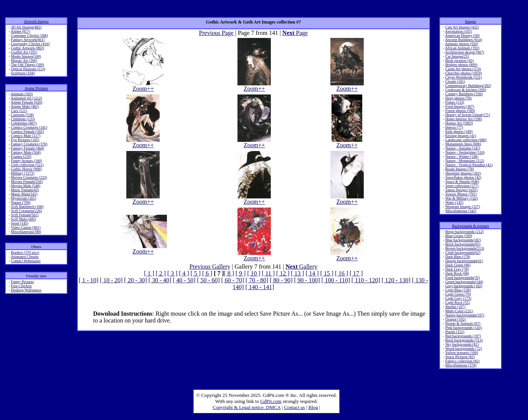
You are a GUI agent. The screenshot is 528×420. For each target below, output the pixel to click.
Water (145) (454, 202)
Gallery (302, 267)
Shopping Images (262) (463, 173)
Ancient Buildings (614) (463, 40)
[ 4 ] (184, 273)
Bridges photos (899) (461, 65)
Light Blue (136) (458, 290)
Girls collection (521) (27, 165)
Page (295, 33)
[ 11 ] (268, 273)
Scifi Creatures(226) (26, 211)
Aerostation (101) (458, 31)
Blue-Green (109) (459, 236)
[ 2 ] (161, 273)
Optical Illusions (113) (28, 69)
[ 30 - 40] (160, 280)
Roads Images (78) (460, 169)
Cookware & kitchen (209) (466, 90)
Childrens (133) (23, 119)
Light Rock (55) (457, 303)
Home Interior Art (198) (464, 119)
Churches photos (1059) (464, 73)
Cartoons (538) (22, 115)
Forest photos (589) (460, 111)
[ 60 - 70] (233, 280)
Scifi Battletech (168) (27, 207)
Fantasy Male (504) (26, 152)
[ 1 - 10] (88, 280)
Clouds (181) (455, 81)
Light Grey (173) (458, 298)
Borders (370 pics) (25, 252)
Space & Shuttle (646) (462, 182)
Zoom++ (143, 86)
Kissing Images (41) (461, 136)
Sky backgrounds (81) (462, 344)
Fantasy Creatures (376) (29, 144)
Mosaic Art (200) (24, 61)
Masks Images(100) (26, 56)
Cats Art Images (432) (462, 27)
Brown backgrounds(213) (465, 248)
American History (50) (462, 35)
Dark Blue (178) (458, 257)
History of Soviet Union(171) (468, 115)
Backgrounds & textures (471, 226)
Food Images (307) (460, 106)
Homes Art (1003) (459, 123)
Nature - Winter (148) (462, 157)
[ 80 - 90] (281, 280)
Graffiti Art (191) (24, 52)
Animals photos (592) (461, 44)
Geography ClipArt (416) (30, 44)
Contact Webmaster (26, 261)
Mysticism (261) (24, 198)
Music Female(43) (25, 190)
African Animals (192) (462, 48)
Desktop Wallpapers (26, 290)
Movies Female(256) (27, 182)
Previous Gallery (210, 267)
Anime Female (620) (26, 102)
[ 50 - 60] (208, 280)
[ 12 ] (283, 273)
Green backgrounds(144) (464, 282)
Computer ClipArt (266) (29, 35)
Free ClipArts (21, 286)
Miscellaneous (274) (461, 365)
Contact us (295, 407)
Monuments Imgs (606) (463, 144)
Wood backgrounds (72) (464, 348)
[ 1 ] (149, 273)
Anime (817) (20, 31)
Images (471, 21)
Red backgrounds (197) (463, 336)
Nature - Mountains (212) (465, 161)
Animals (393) (22, 94)
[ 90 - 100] (307, 280)
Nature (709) (21, 202)
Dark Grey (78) (457, 269)
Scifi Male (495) (24, 219)
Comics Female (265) (27, 131)
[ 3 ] (172, 273)
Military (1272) (23, 173)
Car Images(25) (457, 56)
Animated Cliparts (25, 257)
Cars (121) (19, 111)
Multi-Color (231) (459, 311)
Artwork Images (36, 21)
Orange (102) (456, 319)
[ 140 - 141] (260, 287)
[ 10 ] (254, 273)
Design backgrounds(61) (464, 261)
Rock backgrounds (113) (464, 340)
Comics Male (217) (26, 136)
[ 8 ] (229, 273)
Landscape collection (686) (466, 140)
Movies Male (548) (26, 186)
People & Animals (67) (463, 323)
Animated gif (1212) (26, 98)
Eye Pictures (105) (25, 140)
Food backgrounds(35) (463, 278)
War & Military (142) (462, 198)
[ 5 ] (196, 273)
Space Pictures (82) (460, 357)
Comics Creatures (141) (29, 127)
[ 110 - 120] (366, 280)
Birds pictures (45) (460, 61)
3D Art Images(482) (26, 27)
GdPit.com (271, 401)
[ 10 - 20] (111, 280)
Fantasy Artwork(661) (28, 40)
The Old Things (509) (27, 65)
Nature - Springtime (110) (465, 152)
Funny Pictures (22, 282)
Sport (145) (20, 223)
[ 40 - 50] (184, 280)
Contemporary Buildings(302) (468, 86)
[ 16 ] (342, 273)
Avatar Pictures (36, 88)
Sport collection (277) (462, 186)
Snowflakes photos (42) (463, 177)
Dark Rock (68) (457, 273)
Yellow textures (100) (462, 353)
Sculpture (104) (23, 73)
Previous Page (216, 33)
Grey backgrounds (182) (464, 286)
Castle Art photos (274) (463, 69)
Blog (313, 407)
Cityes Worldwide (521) (464, 77)
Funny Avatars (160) (27, 161)
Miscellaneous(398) (26, 232)
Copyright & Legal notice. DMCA (247, 407)
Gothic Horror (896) (26, 169)
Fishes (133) (455, 102)
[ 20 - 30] (135, 280)
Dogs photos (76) (458, 98)
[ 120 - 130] (396, 280)
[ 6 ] (207, 273)
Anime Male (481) (25, 106)
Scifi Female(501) (25, 215)
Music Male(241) (24, 194)
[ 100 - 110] (335, 280)
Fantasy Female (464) (27, 148)
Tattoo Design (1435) (461, 190)
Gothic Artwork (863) (27, 48)
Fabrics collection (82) (463, 361)
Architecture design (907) (464, 52)
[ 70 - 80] (257, 280)
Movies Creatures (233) (29, 177)
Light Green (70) (458, 294)
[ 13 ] (298, 273)
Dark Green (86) (458, 265)
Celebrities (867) (24, 123)
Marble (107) (455, 307)
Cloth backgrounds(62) (463, 252)
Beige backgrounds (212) (464, 232)
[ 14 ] (312, 273)
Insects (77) (454, 127)
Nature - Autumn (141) (463, 148)
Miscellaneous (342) (461, 211)
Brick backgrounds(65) (463, 244)
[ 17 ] (356, 273)
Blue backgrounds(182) (463, 240)
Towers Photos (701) (461, 194)
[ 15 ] (327, 273)
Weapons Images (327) (463, 207)
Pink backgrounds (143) (464, 328)
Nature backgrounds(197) (465, 315)
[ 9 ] (241, 273)
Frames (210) (21, 157)
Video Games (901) (26, 227)
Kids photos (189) (459, 131)
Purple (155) (455, 332)
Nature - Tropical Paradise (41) (469, 165)
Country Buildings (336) (464, 94)
